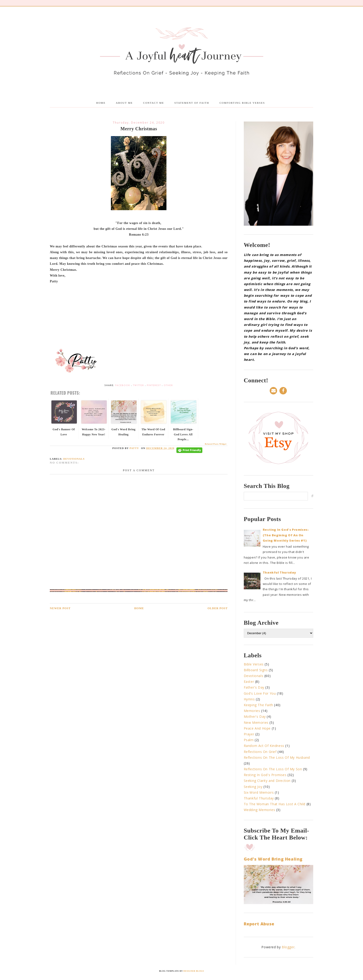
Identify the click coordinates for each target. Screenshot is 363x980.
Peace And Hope (257, 728)
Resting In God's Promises (265, 775)
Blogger (288, 947)
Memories (252, 711)
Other (168, 385)
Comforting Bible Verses (242, 103)
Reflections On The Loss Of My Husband (277, 757)
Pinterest (154, 385)
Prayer (249, 734)
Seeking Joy (253, 787)
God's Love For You (260, 693)
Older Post (217, 608)
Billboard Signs (256, 670)
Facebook (123, 385)
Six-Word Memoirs (259, 792)
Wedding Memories (260, 810)
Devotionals (74, 459)
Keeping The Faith (258, 705)
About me (124, 103)
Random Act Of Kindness (264, 746)
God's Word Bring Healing (273, 859)
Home (101, 103)
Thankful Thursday (279, 572)
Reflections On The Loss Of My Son (273, 769)
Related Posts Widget (216, 444)
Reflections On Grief (260, 752)
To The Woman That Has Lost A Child (275, 804)
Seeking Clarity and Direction (267, 781)
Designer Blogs (194, 971)
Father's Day (254, 687)
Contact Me (153, 103)
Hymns (249, 699)
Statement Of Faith (192, 103)
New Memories (256, 723)
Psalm (249, 740)
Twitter (138, 385)
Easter (249, 682)
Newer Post (60, 608)
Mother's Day (255, 716)
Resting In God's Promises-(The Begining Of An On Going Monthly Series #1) (286, 535)
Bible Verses (254, 664)
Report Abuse (259, 924)
